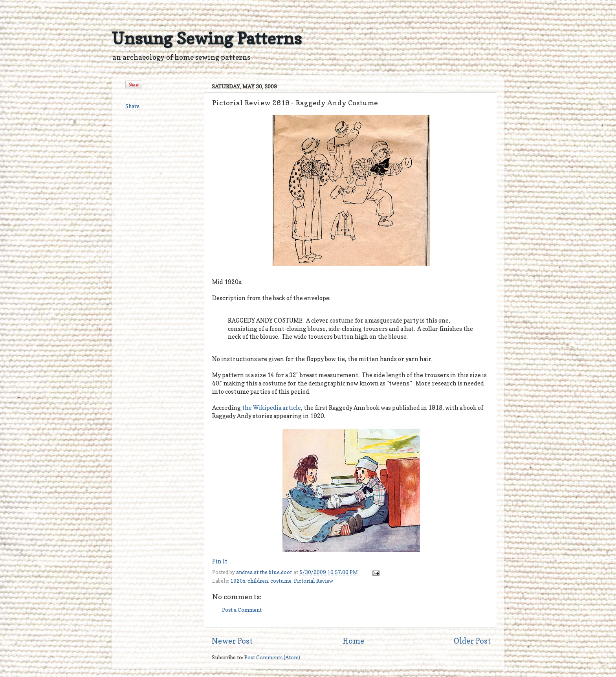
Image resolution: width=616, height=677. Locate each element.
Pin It (220, 561)
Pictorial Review (313, 581)
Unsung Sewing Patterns (207, 38)
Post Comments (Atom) (272, 657)
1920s (238, 581)
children (258, 581)
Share (132, 106)
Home (353, 641)
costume (281, 581)
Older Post (472, 641)
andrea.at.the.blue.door (265, 572)
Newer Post (232, 641)
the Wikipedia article (271, 408)
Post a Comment (242, 610)
